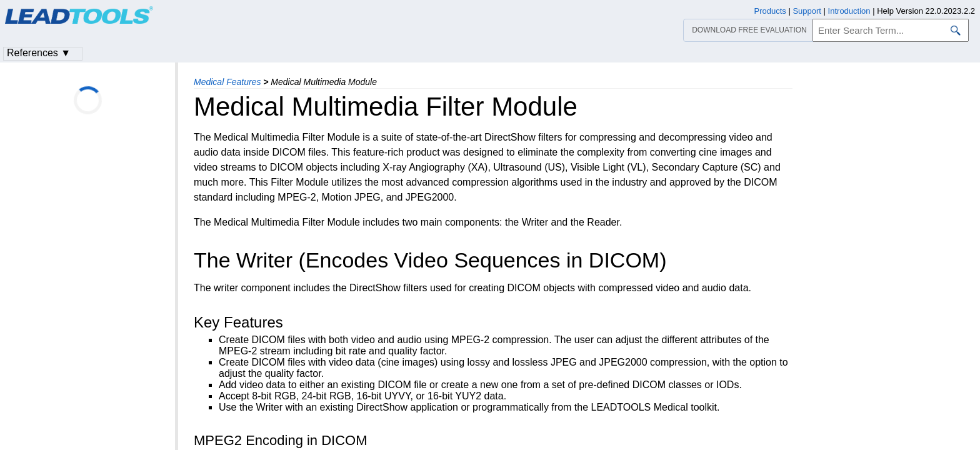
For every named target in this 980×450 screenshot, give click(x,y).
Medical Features (227, 82)
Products (770, 11)
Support (807, 11)
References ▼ (39, 53)
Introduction (849, 11)
